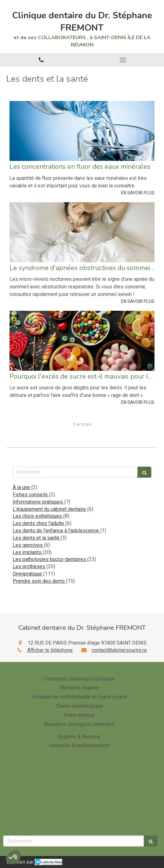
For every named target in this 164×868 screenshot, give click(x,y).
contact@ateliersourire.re (119, 650)
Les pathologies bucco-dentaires (50, 559)
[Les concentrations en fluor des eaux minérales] (82, 131)
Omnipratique (28, 574)
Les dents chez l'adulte (39, 523)
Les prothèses (30, 567)
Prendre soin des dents (39, 581)
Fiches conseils (31, 495)
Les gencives (28, 545)
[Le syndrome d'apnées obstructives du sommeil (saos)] (82, 232)
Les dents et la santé (37, 538)
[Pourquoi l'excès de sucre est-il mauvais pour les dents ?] (82, 341)
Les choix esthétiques (38, 516)
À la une (22, 487)
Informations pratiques (38, 502)
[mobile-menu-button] (123, 60)
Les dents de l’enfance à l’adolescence (56, 531)
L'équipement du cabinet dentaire (50, 509)
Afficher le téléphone (50, 650)
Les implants (28, 552)
